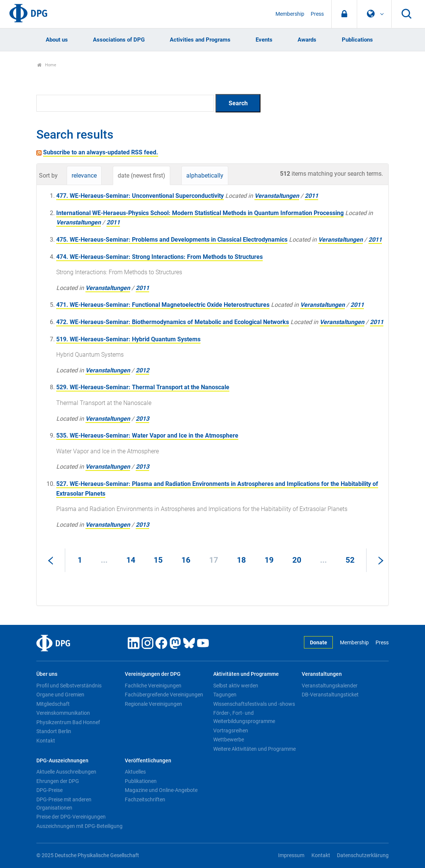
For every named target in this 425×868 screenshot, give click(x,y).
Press (317, 14)
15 (158, 560)
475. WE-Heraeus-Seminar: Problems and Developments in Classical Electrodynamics (172, 240)
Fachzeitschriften (145, 799)
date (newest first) (141, 176)
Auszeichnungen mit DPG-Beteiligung (79, 826)
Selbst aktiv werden (236, 686)
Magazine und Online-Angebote (161, 790)
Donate (319, 643)
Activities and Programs (200, 40)
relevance (84, 176)
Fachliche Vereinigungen (153, 686)
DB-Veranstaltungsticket (330, 695)
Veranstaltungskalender (330, 686)
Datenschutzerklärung (363, 855)
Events (264, 40)
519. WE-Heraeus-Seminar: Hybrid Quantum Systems (128, 339)
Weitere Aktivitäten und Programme (254, 749)
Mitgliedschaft (53, 704)
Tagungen (225, 695)
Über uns (47, 674)
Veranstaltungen (277, 196)
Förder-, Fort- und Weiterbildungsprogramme (244, 717)
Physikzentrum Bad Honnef (68, 722)
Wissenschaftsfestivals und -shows (254, 704)
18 (241, 560)
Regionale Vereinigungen (153, 704)
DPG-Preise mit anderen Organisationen (64, 804)
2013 (142, 419)
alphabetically (205, 176)
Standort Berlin (54, 731)
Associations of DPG (119, 40)
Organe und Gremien (60, 695)
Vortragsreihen (231, 731)
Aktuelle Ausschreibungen (66, 772)
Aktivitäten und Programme (246, 674)
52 (350, 560)
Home (47, 65)
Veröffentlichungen (148, 761)
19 (269, 560)
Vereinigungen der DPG (153, 674)
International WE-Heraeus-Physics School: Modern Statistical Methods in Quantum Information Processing (200, 213)
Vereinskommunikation (63, 713)
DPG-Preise (49, 790)
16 (186, 560)
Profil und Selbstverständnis (69, 686)
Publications (357, 40)
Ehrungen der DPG (58, 781)
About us (57, 40)
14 (131, 560)
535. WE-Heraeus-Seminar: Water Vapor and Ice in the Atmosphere (147, 435)
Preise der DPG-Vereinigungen (71, 817)
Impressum (291, 855)
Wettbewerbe (229, 740)
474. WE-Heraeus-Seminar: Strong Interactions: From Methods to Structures (159, 257)
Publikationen (141, 781)
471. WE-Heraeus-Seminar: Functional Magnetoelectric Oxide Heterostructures (163, 305)
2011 (311, 196)
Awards (307, 40)
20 (297, 560)
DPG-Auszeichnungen (62, 761)
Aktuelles (135, 772)
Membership (290, 14)
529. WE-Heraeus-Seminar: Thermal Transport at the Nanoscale (143, 387)
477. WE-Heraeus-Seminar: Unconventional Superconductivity (140, 196)
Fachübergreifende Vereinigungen (164, 695)
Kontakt (46, 741)
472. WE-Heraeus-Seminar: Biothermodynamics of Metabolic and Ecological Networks (173, 322)
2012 (142, 370)
